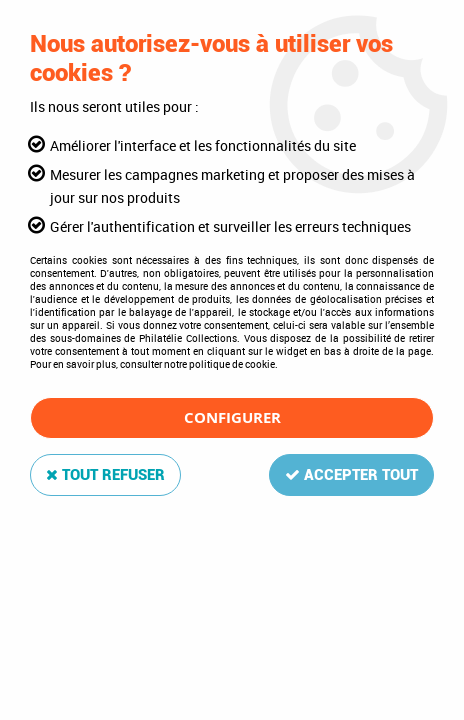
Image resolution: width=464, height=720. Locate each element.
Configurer (232, 417)
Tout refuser (105, 475)
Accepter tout (351, 475)
